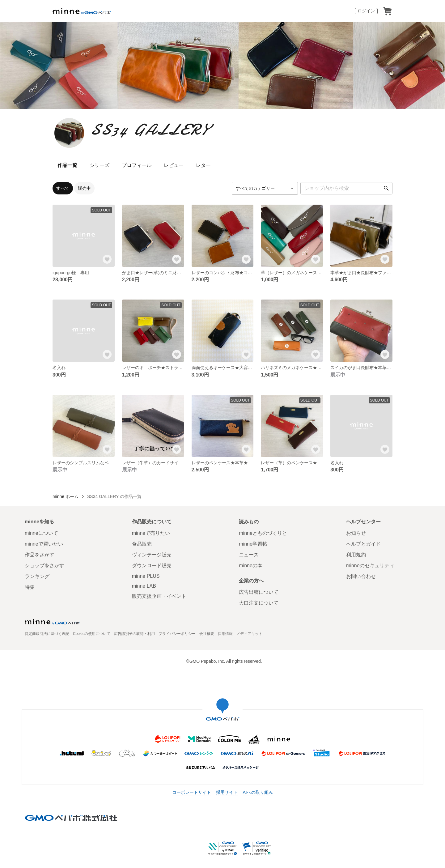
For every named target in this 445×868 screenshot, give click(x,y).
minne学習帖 (253, 544)
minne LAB (144, 586)
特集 (30, 587)
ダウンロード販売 (152, 566)
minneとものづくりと (263, 533)
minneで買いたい (44, 544)
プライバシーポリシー (177, 634)
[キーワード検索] (346, 188)
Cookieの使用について (92, 634)
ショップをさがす (44, 566)
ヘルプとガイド (363, 544)
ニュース (249, 555)
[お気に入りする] (107, 259)
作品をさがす (40, 555)
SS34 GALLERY (150, 130)
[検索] (386, 188)
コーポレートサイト (192, 792)
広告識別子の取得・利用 (134, 634)
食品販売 (142, 544)
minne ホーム (66, 496)
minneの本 (251, 566)
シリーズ (100, 165)
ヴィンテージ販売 (152, 555)
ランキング (37, 576)
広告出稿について (259, 592)
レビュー (174, 165)
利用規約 (356, 555)
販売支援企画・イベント (159, 596)
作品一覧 (67, 165)
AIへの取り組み (258, 792)
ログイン (366, 11)
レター (203, 165)
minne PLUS (146, 576)
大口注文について (259, 603)
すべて (63, 188)
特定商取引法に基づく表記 (47, 634)
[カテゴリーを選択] (265, 188)
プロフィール (137, 165)
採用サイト (227, 792)
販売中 (84, 188)
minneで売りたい (151, 533)
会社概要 (207, 634)
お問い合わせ (361, 576)
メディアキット (249, 634)
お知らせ (356, 533)
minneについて (41, 533)
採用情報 (225, 634)
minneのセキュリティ (370, 566)
